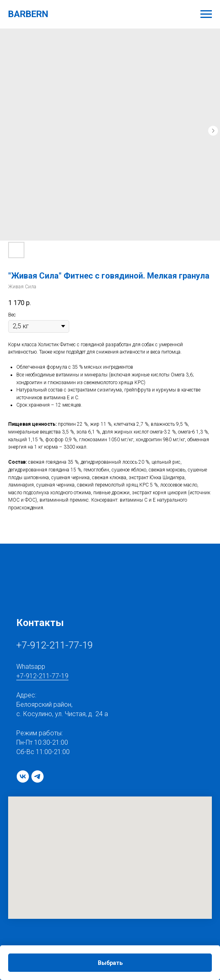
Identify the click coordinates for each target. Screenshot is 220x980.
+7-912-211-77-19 (55, 645)
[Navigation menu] (206, 14)
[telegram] (37, 776)
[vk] (23, 776)
